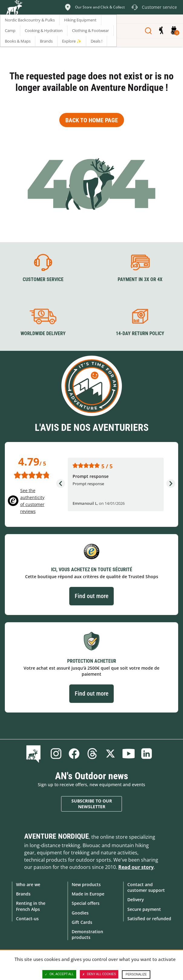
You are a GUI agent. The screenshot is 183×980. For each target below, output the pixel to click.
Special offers (86, 903)
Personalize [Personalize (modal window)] (136, 974)
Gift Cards (82, 922)
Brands (23, 894)
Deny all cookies (99, 974)
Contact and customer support (146, 887)
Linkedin (147, 754)
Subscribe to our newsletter (92, 804)
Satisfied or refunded (149, 919)
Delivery (136, 900)
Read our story (136, 867)
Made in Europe (88, 894)
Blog (35, 754)
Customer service (43, 279)
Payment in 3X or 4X (140, 279)
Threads (92, 754)
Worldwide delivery (43, 333)
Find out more (92, 596)
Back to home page (92, 120)
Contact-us (27, 919)
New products (86, 884)
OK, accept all (59, 974)
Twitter (110, 754)
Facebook (74, 754)
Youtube (129, 754)
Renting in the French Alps (31, 906)
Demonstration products (87, 934)
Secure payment (144, 909)
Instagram (56, 754)
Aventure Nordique (57, 836)
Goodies (80, 913)
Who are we (28, 884)
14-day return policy (140, 333)
